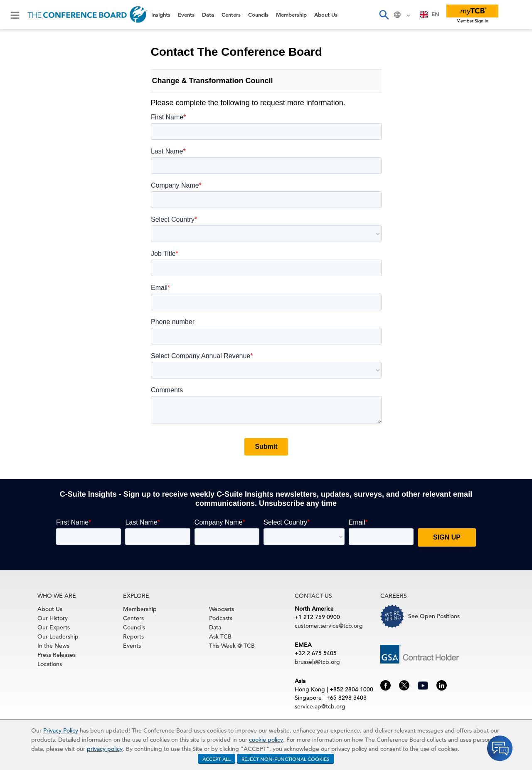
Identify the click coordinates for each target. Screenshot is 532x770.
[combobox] (430, 15)
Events (186, 15)
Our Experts (54, 627)
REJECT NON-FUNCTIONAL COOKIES (286, 759)
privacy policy (105, 749)
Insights (161, 15)
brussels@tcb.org (317, 662)
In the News (53, 646)
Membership (291, 15)
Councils (258, 15)
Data (208, 15)
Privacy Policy (61, 730)
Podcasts (221, 618)
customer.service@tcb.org (329, 626)
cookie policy (266, 740)
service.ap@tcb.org (320, 706)
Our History (53, 618)
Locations (50, 664)
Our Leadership (58, 636)
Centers (231, 15)
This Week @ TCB (232, 646)
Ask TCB (220, 636)
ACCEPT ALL (217, 759)
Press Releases (57, 655)
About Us (326, 15)
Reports (133, 636)
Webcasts (222, 609)
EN (430, 14)
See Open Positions (434, 616)
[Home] (87, 15)
